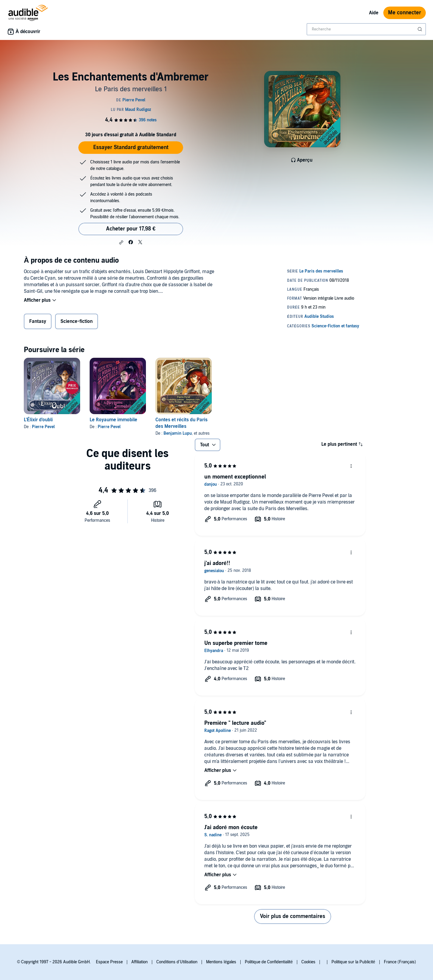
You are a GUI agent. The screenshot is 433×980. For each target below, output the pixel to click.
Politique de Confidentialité (269, 962)
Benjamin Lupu (178, 433)
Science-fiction (77, 321)
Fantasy (38, 321)
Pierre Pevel (43, 427)
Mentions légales (221, 962)
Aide (374, 13)
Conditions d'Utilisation (177, 962)
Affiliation (140, 962)
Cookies (308, 962)
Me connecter (405, 13)
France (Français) (400, 962)
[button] (121, 242)
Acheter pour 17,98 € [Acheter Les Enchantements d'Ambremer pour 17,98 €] (131, 229)
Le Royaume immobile (113, 420)
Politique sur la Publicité (353, 962)
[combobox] (366, 29)
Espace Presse (109, 962)
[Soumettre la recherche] (420, 29)
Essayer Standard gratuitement (131, 147)
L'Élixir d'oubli (38, 420)
